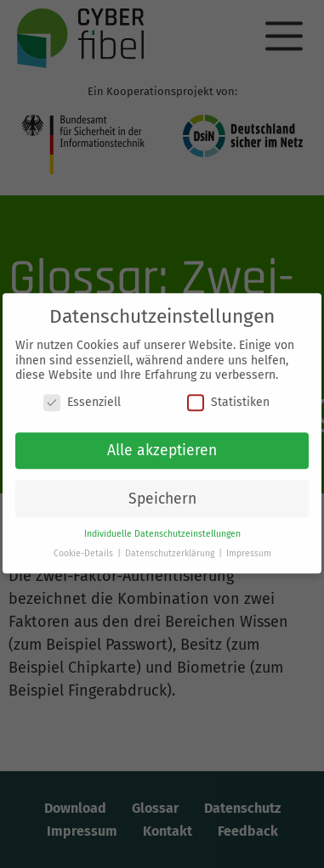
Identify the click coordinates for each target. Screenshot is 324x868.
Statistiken (228, 396)
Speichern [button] (162, 492)
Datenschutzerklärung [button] (171, 547)
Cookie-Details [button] (85, 547)
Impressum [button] (249, 547)
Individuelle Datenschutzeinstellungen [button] (162, 528)
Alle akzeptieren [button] (162, 445)
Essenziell (82, 396)
